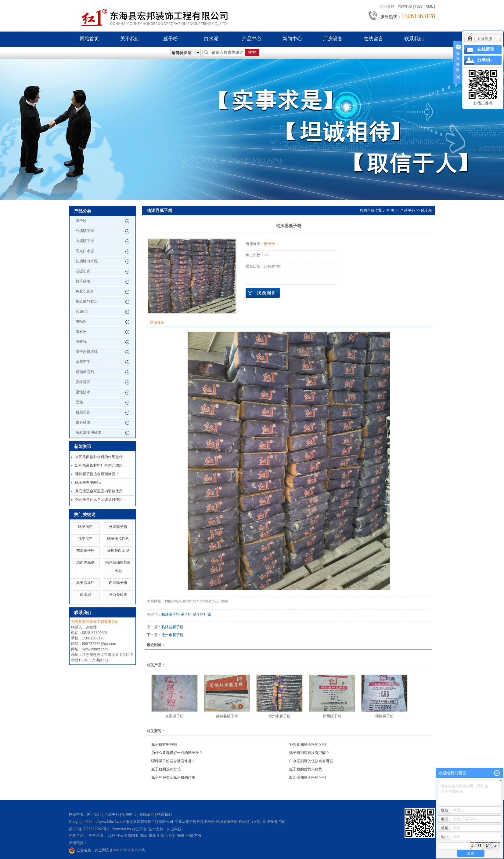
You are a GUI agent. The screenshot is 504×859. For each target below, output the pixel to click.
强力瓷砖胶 (118, 595)
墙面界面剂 (85, 372)
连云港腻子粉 (204, 822)
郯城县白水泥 (250, 822)
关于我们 (130, 39)
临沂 (144, 835)
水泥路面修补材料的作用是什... (100, 457)
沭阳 (189, 835)
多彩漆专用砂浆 (88, 432)
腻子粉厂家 (202, 614)
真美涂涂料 (85, 583)
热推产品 (76, 835)
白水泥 (211, 39)
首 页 (390, 210)
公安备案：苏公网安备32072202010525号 (111, 850)
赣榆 (181, 835)
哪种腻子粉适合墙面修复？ (97, 474)
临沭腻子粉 (171, 614)
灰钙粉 (81, 322)
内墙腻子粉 (85, 241)
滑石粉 (81, 332)
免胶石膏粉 (85, 291)
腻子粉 (171, 39)
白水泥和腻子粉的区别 (308, 777)
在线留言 (373, 39)
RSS (419, 6)
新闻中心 (292, 39)
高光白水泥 (85, 251)
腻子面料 (85, 527)
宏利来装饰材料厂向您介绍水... (100, 465)
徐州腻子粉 (332, 716)
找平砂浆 (83, 281)
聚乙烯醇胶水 (87, 301)
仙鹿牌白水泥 (87, 261)
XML (429, 6)
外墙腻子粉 (85, 231)
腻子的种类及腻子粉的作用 (173, 777)
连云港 (122, 835)
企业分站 (387, 6)
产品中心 (252, 39)
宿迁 (173, 835)
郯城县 (134, 835)
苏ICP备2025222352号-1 (89, 829)
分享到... (485, 60)
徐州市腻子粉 (172, 635)
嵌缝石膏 (83, 271)
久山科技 (174, 829)
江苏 (112, 835)
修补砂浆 (83, 422)
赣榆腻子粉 (384, 716)
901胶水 (82, 311)
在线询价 (263, 293)
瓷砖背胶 (83, 382)
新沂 (164, 835)
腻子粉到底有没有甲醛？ (309, 753)
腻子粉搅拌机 (87, 352)
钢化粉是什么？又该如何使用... (100, 500)
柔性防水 (83, 392)
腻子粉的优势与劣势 (306, 769)
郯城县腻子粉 (227, 716)
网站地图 (405, 6)
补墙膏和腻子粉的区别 (308, 744)
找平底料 (85, 539)
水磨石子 (83, 362)
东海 (198, 835)
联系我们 (414, 39)
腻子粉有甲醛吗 (88, 482)
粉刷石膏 (83, 412)
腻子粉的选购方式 (166, 769)
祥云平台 (139, 829)
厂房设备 (333, 39)
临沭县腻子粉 (172, 627)
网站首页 (89, 39)
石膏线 (81, 342)
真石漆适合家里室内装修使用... (100, 491)
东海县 (154, 835)
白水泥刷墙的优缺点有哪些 (311, 761)
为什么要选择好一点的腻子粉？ (177, 753)
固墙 (79, 402)
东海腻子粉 (85, 551)
